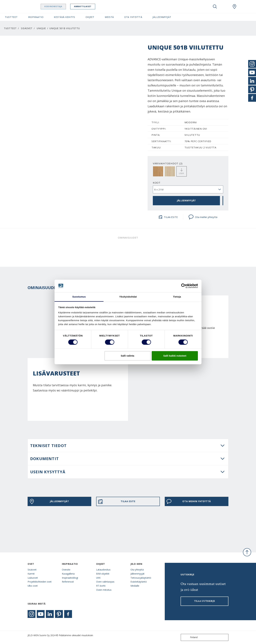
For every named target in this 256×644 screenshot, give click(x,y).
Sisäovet (27, 28)
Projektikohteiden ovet (40, 582)
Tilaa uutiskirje (204, 601)
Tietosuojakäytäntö (141, 578)
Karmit (31, 574)
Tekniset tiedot (48, 446)
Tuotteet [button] (11, 17)
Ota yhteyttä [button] (133, 17)
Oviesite (66, 570)
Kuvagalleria (68, 574)
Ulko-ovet (33, 586)
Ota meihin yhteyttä (203, 217)
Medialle (135, 586)
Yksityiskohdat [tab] (128, 297)
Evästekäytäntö (139, 582)
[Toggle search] (215, 7)
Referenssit (68, 582)
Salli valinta (128, 356)
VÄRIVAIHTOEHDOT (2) (168, 163)
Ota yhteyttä (137, 570)
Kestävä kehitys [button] (64, 17)
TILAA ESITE (168, 217)
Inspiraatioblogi (70, 578)
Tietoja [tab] (177, 297)
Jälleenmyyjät (137, 574)
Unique (41, 28)
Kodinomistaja (62, 6)
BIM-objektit (103, 574)
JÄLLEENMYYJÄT (186, 200)
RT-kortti (101, 586)
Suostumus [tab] (79, 297)
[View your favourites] (225, 7)
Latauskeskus (103, 570)
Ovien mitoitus (104, 590)
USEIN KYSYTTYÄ (48, 472)
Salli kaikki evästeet (175, 356)
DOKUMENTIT (44, 459)
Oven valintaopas (105, 582)
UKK (98, 578)
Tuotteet (10, 28)
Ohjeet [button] (90, 17)
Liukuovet (33, 578)
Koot (157, 183)
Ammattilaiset (91, 6)
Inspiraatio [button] (36, 17)
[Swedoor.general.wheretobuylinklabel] (234, 7)
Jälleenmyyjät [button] (162, 17)
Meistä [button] (109, 17)
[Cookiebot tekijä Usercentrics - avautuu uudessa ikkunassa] (184, 286)
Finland (190, 637)
